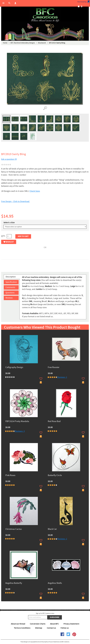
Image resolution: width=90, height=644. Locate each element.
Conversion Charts (38, 624)
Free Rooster (54, 367)
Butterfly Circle (55, 475)
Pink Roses (10, 475)
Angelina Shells (55, 583)
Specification (11, 282)
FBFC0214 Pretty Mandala (17, 421)
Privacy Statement (71, 624)
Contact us (51, 628)
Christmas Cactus (14, 529)
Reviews (9, 298)
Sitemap (39, 628)
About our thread (18, 624)
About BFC (54, 624)
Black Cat (52, 529)
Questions (10, 293)
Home (5, 43)
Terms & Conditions (22, 628)
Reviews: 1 (62, 377)
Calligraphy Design (14, 367)
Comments (10, 287)
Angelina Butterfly (14, 583)
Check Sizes (35, 191)
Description (11, 277)
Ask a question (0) (9, 159)
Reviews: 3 (20, 431)
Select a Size (9, 223)
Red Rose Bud (54, 421)
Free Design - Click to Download (15, 201)
